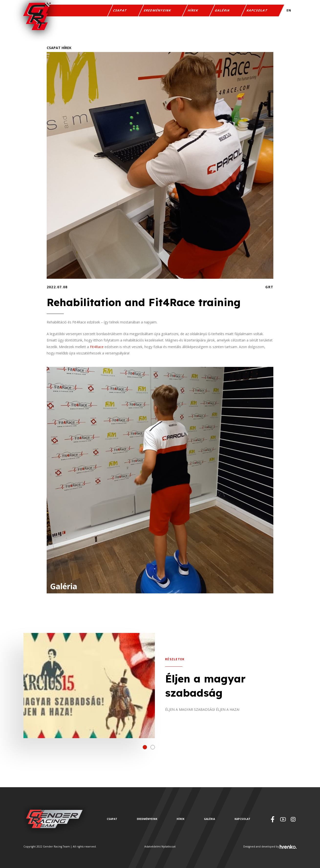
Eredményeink (158, 11)
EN (289, 11)
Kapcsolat (257, 11)
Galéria (223, 11)
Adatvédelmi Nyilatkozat (160, 847)
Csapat (120, 11)
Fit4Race (97, 347)
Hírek (193, 11)
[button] (145, 747)
